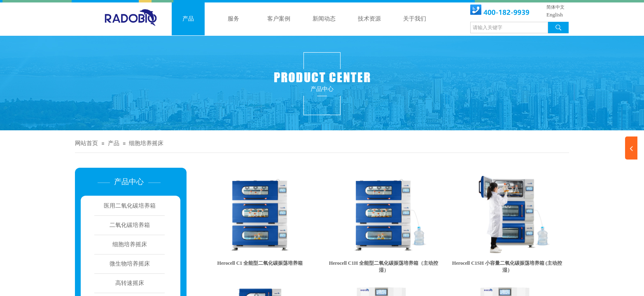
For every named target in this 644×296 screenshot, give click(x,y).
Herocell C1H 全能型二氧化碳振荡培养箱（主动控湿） (384, 267)
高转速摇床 (130, 283)
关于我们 (415, 19)
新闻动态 (324, 19)
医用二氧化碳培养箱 (130, 206)
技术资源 (369, 19)
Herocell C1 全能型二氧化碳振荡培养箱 (260, 263)
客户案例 (279, 19)
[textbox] (509, 28)
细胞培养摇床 (146, 143)
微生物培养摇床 (130, 264)
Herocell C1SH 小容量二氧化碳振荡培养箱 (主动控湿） (507, 267)
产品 (188, 19)
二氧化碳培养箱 (130, 225)
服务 (233, 19)
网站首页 (86, 143)
